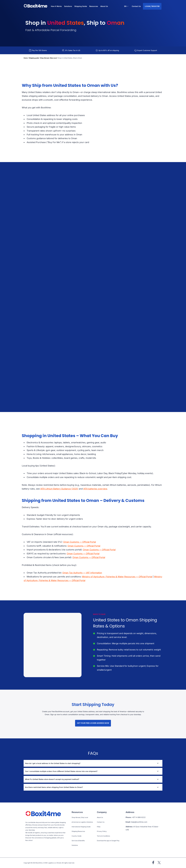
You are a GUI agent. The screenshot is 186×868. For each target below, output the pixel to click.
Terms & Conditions (103, 836)
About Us (104, 6)
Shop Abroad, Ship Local (48, 58)
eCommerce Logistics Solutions (82, 822)
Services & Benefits (78, 841)
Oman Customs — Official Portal (80, 542)
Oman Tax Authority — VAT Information (82, 573)
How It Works (56, 6)
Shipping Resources (78, 831)
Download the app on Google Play (108, 841)
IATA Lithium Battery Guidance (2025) (59, 489)
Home (26, 58)
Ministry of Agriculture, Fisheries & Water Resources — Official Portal (117, 577)
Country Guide (77, 836)
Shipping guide (34, 58)
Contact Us (136, 6)
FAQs (99, 827)
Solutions (75, 845)
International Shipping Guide (81, 827)
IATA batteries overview (95, 489)
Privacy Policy (102, 831)
